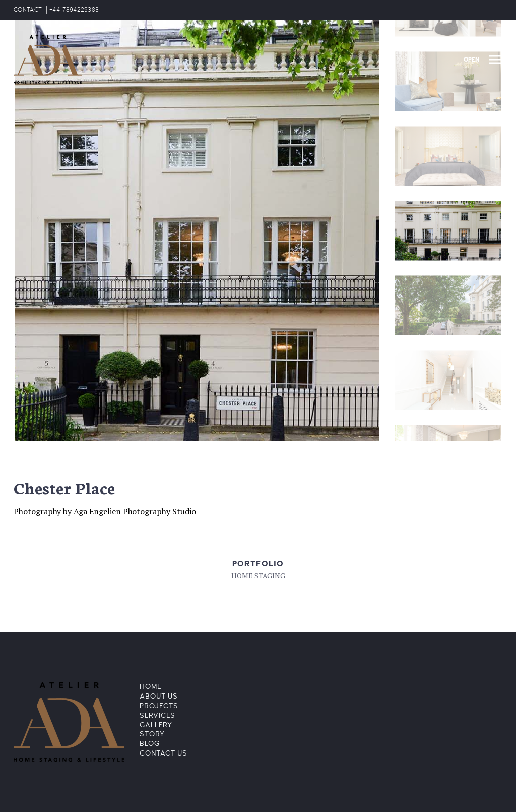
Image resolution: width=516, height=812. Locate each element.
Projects (159, 706)
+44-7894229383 (74, 10)
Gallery (156, 725)
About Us (159, 696)
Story (152, 734)
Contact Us (164, 753)
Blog (150, 744)
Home (150, 687)
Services (157, 715)
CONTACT (28, 10)
